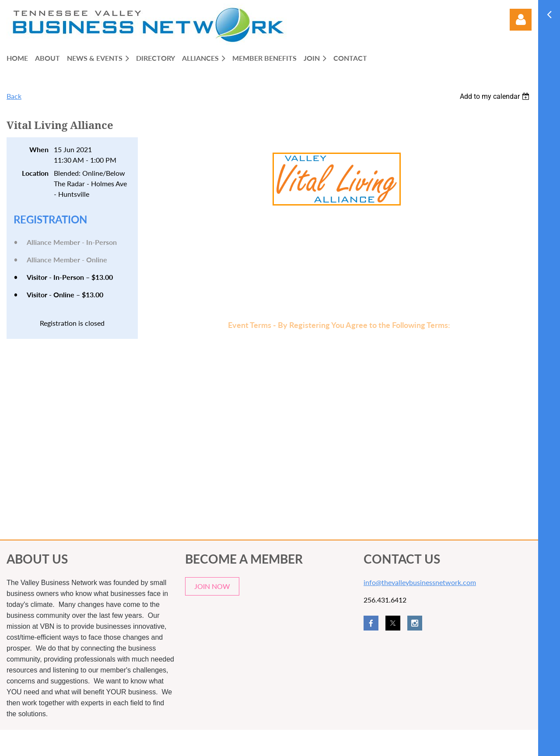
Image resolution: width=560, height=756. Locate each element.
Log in (521, 20)
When (39, 149)
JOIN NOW (212, 586)
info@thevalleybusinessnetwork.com (420, 582)
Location (35, 173)
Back (14, 96)
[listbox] (496, 96)
